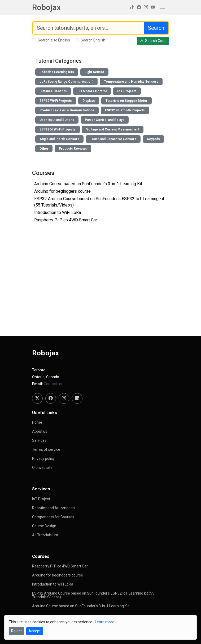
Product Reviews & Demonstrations (67, 110)
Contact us (53, 384)
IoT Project (41, 499)
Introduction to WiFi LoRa (58, 212)
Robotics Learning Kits (57, 72)
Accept (35, 631)
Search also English (54, 40)
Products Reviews (73, 149)
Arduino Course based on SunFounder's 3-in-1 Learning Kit (88, 184)
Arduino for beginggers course (62, 191)
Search (156, 28)
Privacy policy (43, 458)
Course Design (44, 526)
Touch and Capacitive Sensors (113, 139)
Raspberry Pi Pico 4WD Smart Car (66, 220)
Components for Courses (53, 517)
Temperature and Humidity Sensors (131, 82)
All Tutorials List (45, 535)
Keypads (153, 139)
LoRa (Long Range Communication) (66, 82)
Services (39, 440)
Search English (93, 40)
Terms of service (46, 449)
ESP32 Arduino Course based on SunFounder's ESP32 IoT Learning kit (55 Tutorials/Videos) (93, 595)
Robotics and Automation (53, 508)
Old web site (42, 468)
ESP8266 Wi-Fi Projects (58, 129)
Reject (16, 631)
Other (44, 149)
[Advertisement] (101, 288)
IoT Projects (127, 91)
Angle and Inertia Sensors (59, 139)
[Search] (88, 28)
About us (40, 431)
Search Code (153, 41)
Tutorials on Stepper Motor (126, 101)
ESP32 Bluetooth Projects (125, 110)
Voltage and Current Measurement (113, 129)
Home (37, 422)
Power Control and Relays (105, 120)
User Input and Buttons (57, 120)
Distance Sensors (53, 91)
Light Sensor (94, 72)
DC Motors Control (92, 91)
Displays (89, 101)
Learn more (105, 622)
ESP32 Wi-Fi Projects (56, 101)
